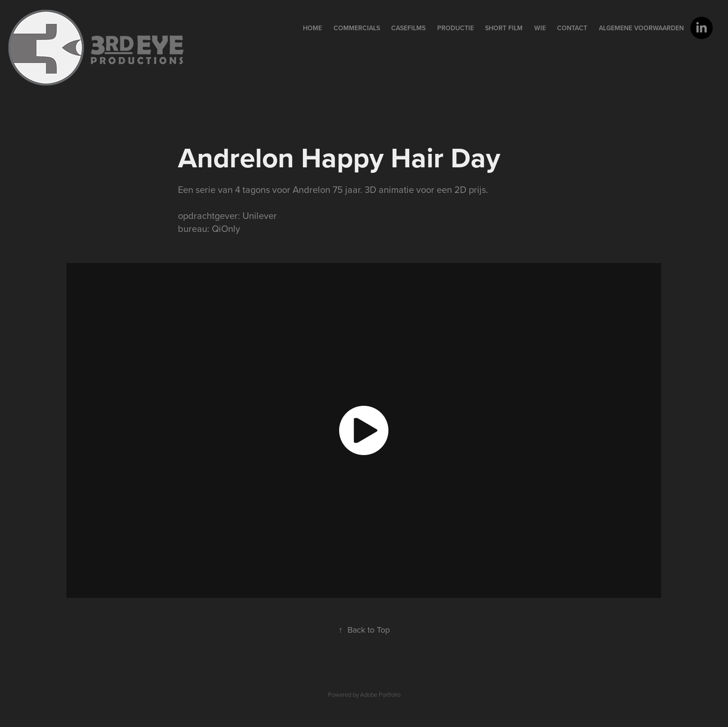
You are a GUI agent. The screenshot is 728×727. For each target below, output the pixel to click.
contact (572, 28)
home (312, 28)
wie (540, 28)
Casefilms (408, 28)
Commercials (357, 28)
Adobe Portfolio (380, 694)
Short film (504, 28)
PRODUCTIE (456, 28)
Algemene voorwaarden (641, 28)
